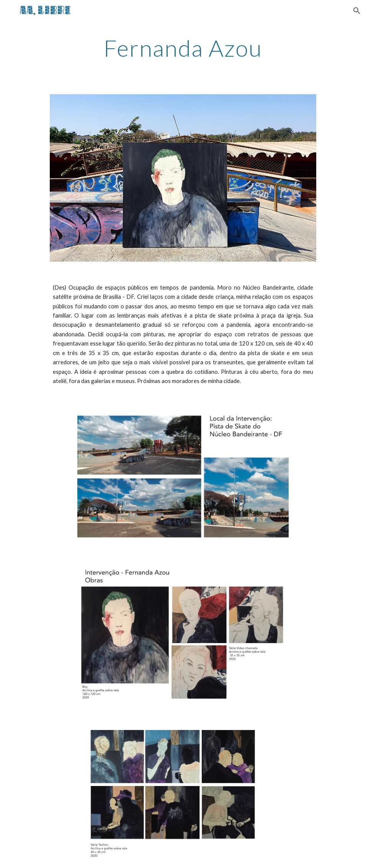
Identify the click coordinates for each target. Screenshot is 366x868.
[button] (357, 11)
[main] (183, 48)
